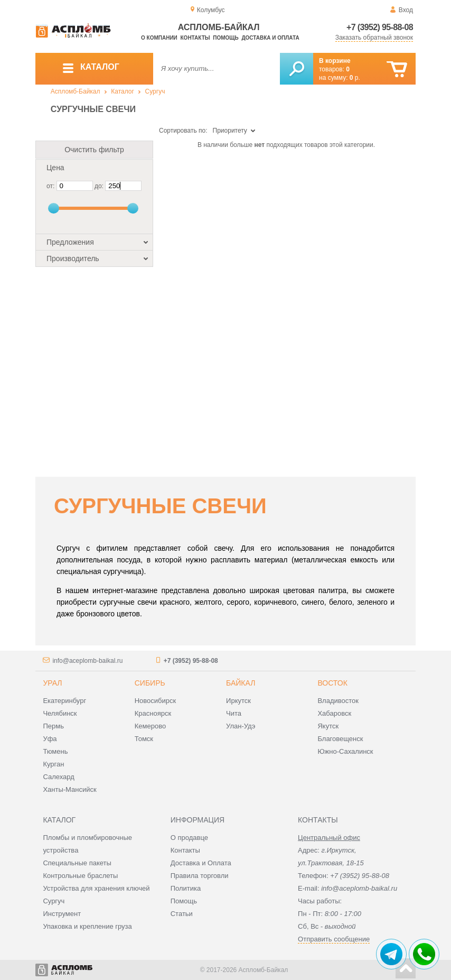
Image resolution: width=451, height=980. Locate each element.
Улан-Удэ (241, 726)
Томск (144, 739)
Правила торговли (200, 876)
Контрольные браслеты (80, 876)
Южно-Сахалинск (345, 751)
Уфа (50, 739)
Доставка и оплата (270, 38)
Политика (186, 888)
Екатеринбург (64, 701)
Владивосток (338, 701)
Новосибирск (156, 701)
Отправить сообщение (334, 939)
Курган (53, 764)
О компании (159, 38)
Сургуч (155, 91)
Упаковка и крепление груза (87, 926)
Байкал (241, 683)
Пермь (53, 726)
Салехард (58, 777)
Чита (234, 713)
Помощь (225, 38)
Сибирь (150, 683)
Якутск (328, 726)
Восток (332, 683)
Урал (52, 683)
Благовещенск (340, 739)
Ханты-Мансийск (69, 789)
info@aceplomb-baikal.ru (87, 661)
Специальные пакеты (77, 863)
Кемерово (150, 726)
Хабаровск (334, 713)
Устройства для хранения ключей (96, 888)
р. (355, 78)
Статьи (182, 914)
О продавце (189, 838)
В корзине (335, 61)
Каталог (123, 91)
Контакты (195, 38)
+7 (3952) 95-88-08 (380, 27)
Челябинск (60, 713)
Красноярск (153, 713)
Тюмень (55, 751)
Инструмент (62, 914)
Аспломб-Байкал (76, 91)
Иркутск (238, 701)
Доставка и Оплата (201, 863)
